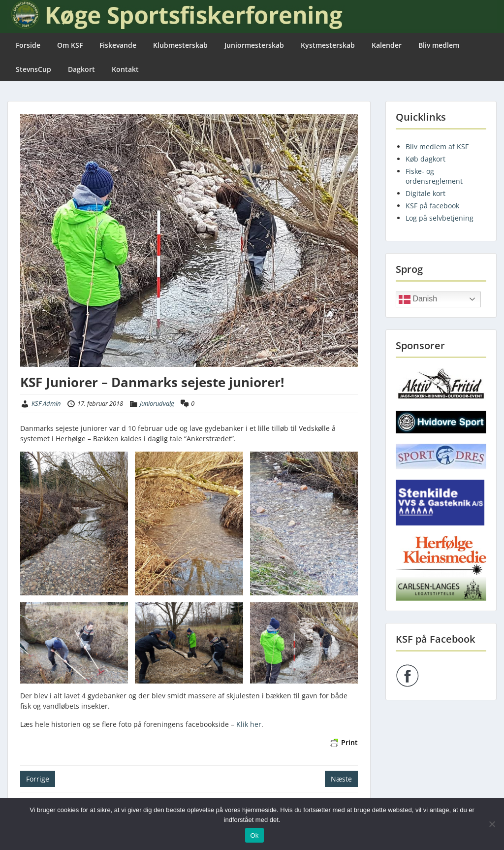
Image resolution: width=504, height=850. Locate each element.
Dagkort (81, 69)
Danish (418, 299)
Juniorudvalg (157, 403)
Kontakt (125, 69)
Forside (28, 45)
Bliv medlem (439, 45)
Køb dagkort (425, 159)
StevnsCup (33, 69)
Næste (341, 779)
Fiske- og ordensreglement (434, 176)
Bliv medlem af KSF (437, 147)
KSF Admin (46, 403)
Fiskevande (118, 45)
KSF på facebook (432, 206)
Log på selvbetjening (440, 218)
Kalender (387, 45)
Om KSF (70, 45)
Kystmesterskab (328, 45)
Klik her (249, 724)
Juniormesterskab (254, 45)
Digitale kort (425, 193)
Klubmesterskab (180, 45)
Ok (254, 835)
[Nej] (492, 824)
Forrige (38, 779)
